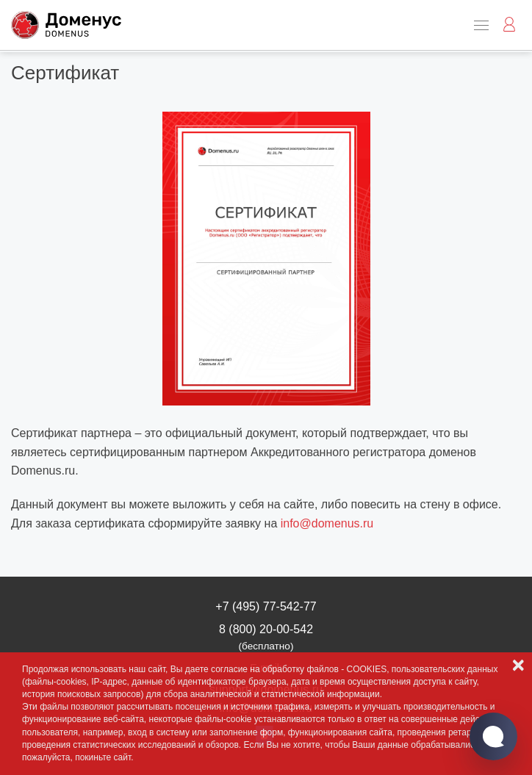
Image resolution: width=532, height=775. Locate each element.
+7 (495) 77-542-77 (266, 606)
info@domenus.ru (327, 523)
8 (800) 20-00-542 (266, 637)
